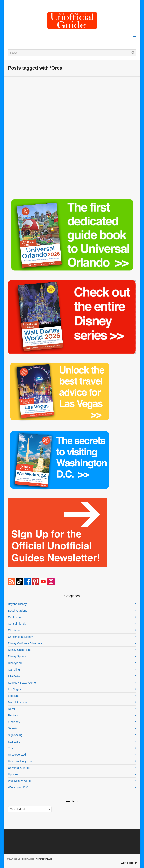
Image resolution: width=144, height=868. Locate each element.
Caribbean (14, 617)
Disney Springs (17, 656)
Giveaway (14, 676)
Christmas (14, 630)
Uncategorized (17, 755)
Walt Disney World (19, 781)
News (11, 709)
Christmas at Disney (20, 637)
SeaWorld (14, 728)
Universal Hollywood (21, 761)
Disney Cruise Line (20, 650)
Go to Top (129, 863)
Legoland (14, 696)
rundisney (14, 722)
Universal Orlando (19, 768)
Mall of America (17, 702)
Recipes (13, 715)
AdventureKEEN (44, 859)
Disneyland (15, 663)
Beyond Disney (17, 604)
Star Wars (14, 742)
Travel (12, 748)
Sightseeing (15, 735)
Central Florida (17, 624)
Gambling (14, 670)
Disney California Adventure (25, 643)
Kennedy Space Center (22, 683)
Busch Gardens (18, 611)
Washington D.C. (18, 787)
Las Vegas (14, 689)
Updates (13, 774)
